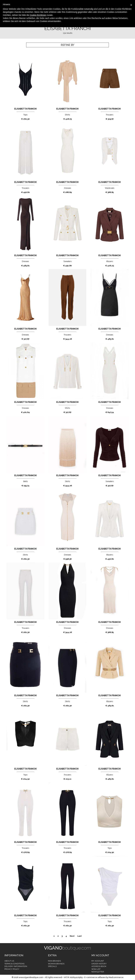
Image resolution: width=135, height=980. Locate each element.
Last (79, 936)
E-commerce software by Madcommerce (104, 977)
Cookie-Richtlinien (38, 15)
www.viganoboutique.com (31, 977)
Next (72, 936)
